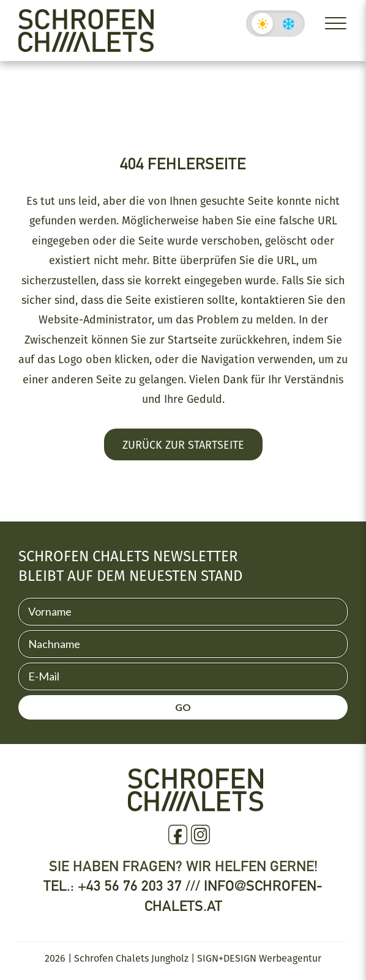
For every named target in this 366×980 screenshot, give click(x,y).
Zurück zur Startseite (183, 444)
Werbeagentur (290, 958)
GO (183, 707)
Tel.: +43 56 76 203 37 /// (124, 886)
